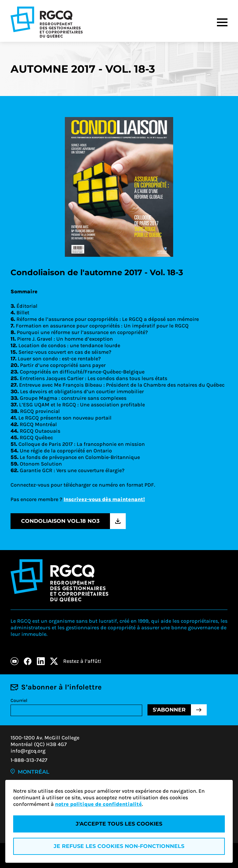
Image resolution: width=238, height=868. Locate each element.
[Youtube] (14, 661)
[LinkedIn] (41, 661)
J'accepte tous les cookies (119, 824)
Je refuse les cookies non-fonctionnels (119, 846)
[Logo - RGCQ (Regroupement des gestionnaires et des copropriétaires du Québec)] (47, 22)
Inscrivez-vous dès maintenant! (104, 499)
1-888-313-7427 (29, 760)
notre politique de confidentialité (98, 804)
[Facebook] (28, 661)
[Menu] (222, 22)
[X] (54, 661)
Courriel (19, 700)
